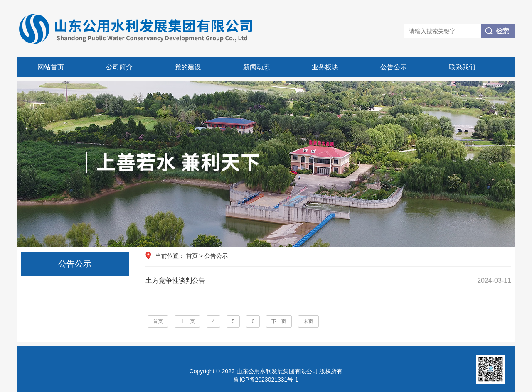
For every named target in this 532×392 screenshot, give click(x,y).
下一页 (279, 321)
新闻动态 (256, 67)
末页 (308, 321)
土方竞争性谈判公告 (328, 281)
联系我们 (462, 67)
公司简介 (119, 67)
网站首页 (51, 67)
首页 (192, 256)
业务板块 (325, 67)
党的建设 (188, 67)
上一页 (187, 321)
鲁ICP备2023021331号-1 (266, 380)
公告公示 (394, 67)
